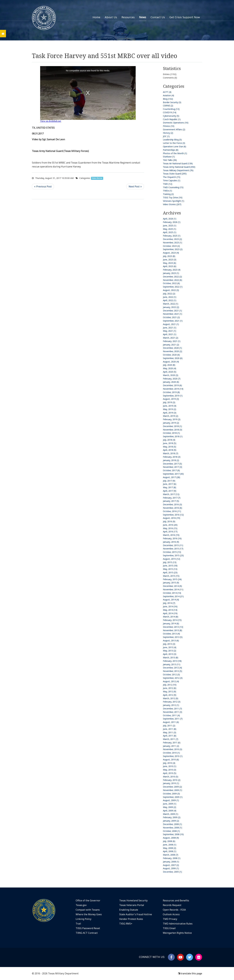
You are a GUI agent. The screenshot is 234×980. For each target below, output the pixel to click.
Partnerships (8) (171, 150)
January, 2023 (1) (171, 273)
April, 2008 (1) (170, 851)
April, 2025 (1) (170, 232)
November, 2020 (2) (173, 351)
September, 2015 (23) (173, 555)
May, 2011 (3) (170, 732)
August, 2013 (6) (171, 640)
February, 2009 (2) (172, 817)
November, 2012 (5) (173, 671)
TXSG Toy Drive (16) (173, 197)
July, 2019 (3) (169, 402)
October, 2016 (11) (172, 511)
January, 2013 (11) (172, 664)
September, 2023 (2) (173, 249)
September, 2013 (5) (173, 637)
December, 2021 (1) (172, 311)
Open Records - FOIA (174, 910)
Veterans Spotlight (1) (174, 201)
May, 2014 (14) (170, 610)
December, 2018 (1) (172, 426)
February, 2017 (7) (172, 498)
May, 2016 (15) (170, 528)
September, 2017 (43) (173, 474)
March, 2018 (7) (171, 453)
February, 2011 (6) (172, 743)
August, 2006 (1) (171, 868)
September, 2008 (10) (173, 834)
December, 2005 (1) (172, 872)
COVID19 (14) (170, 112)
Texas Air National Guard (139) (178, 163)
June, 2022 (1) (170, 297)
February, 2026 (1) (172, 222)
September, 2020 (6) (173, 358)
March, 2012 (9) (171, 698)
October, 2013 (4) (171, 634)
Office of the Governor (88, 900)
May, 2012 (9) (170, 692)
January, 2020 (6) (171, 382)
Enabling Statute (129, 910)
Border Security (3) (172, 102)
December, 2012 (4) (172, 668)
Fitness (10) (169, 126)
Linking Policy (83, 919)
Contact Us (158, 17)
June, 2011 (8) (170, 729)
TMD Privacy (170, 919)
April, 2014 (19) (170, 613)
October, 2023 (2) (171, 246)
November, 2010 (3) (173, 749)
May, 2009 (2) (170, 807)
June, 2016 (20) (170, 525)
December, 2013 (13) (173, 627)
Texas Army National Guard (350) (179, 167)
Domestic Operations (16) (176, 123)
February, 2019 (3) (172, 419)
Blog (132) (168, 99)
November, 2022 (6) (173, 280)
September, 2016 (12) (173, 515)
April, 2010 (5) (170, 773)
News (143, 17)
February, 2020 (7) (172, 379)
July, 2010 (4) (169, 763)
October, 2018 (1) (171, 433)
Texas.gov (81, 905)
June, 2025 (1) (170, 226)
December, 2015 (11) (173, 545)
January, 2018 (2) (171, 460)
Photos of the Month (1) (175, 153)
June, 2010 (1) (170, 766)
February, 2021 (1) (172, 341)
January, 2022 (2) (171, 307)
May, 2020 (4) (170, 368)
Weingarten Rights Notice (177, 933)
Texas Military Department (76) (178, 170)
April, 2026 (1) (170, 219)
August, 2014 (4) (171, 600)
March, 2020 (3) (171, 375)
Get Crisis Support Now (185, 17)
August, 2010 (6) (171, 760)
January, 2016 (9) (171, 542)
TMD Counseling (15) (173, 187)
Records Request (172, 905)
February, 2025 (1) (172, 236)
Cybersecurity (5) (171, 116)
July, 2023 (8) (169, 256)
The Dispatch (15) (172, 177)
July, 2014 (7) (169, 603)
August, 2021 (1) (171, 324)
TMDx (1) (168, 191)
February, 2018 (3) (172, 457)
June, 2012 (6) (170, 688)
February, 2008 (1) (172, 858)
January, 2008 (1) (171, 862)
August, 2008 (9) (171, 838)
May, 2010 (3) (170, 770)
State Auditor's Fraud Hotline (136, 914)
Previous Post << (43, 187)
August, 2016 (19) (172, 518)
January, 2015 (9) (171, 583)
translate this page (190, 973)
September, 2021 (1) (173, 321)
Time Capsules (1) (172, 180)
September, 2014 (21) (173, 596)
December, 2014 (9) (172, 586)
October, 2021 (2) (171, 317)
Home (96, 17)
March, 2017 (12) (171, 494)
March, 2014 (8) (171, 617)
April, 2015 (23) (170, 572)
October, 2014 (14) (172, 593)
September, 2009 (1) (173, 797)
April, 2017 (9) (170, 491)
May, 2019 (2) (170, 409)
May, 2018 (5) (170, 447)
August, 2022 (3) (171, 290)
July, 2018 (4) (169, 440)
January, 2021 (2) (171, 345)
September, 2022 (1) (173, 287)
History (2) (168, 133)
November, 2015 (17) (173, 549)
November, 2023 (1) (173, 243)
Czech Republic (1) (172, 119)
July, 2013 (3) (169, 644)
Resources (128, 17)
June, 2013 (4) (170, 647)
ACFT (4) (167, 92)
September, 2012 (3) (173, 678)
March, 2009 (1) (171, 814)
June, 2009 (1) (170, 804)
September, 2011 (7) (173, 719)
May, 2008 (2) (170, 848)
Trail (78, 924)
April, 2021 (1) (170, 334)
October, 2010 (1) (171, 753)
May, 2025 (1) (170, 229)
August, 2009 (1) (171, 800)
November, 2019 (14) (173, 389)
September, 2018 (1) (173, 436)
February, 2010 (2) (172, 780)
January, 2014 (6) (171, 623)
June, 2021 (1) (170, 328)
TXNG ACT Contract (87, 933)
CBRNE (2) (168, 106)
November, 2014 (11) (173, 589)
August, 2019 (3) (171, 399)
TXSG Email (169, 928)
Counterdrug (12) (171, 109)
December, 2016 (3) (172, 504)
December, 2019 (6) (172, 385)
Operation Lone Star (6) (175, 146)
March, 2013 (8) (171, 657)
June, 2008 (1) (170, 845)
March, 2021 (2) (171, 338)
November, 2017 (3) (173, 467)
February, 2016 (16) (172, 538)
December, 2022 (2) (172, 277)
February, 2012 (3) (172, 702)
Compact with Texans (88, 910)
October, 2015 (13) (172, 552)
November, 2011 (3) (173, 712)
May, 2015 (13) (170, 569)
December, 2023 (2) (172, 239)
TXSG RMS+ (126, 924)
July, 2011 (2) (169, 726)
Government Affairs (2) (174, 129)
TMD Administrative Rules (178, 924)
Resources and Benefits (176, 900)
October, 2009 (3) (171, 794)
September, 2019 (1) (173, 396)
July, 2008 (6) (169, 841)
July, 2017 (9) (169, 481)
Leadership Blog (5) (172, 140)
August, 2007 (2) (171, 865)
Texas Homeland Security (133, 900)
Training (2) (168, 194)
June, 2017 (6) (170, 484)
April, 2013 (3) (170, 654)
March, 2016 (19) (171, 535)
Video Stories (97, 178)
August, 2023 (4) (171, 253)
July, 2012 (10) (170, 685)
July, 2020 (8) (169, 365)
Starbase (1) (169, 157)
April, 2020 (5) (170, 372)
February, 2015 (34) (172, 579)
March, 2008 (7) (171, 855)
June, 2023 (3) (170, 260)
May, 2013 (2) (170, 651)
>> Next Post (135, 187)
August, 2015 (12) (172, 559)
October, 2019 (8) (171, 392)
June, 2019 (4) (170, 406)
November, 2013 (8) (173, 630)
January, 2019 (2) (171, 423)
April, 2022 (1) (170, 300)
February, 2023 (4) (172, 270)
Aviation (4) (168, 95)
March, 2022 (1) (171, 304)
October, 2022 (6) (171, 283)
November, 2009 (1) (173, 790)
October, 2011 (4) (171, 715)
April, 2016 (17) (170, 532)
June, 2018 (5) (170, 443)
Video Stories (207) (172, 204)
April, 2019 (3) (170, 413)
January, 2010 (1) (171, 783)
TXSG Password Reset (88, 928)
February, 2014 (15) (172, 620)
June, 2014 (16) (170, 606)
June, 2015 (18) (170, 566)
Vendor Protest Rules (131, 919)
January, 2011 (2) (171, 746)
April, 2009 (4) (170, 811)
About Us (111, 17)
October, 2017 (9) (171, 470)
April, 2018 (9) (170, 450)
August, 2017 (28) (172, 477)
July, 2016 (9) (169, 521)
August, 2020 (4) (171, 362)
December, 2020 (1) (172, 348)
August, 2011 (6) (171, 722)
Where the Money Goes (89, 914)
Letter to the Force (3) (174, 143)
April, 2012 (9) (170, 695)
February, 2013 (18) (172, 661)
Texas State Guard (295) (175, 174)
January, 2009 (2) (171, 821)
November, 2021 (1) (173, 314)
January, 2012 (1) (171, 705)
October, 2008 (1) (171, 831)
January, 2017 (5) (171, 501)
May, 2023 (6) (170, 263)
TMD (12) (168, 184)
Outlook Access (171, 914)
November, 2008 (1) (173, 828)
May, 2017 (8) (170, 487)
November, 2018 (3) (173, 430)
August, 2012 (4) (171, 681)
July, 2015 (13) (170, 562)
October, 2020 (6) (171, 355)
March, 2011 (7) (171, 739)
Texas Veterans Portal (132, 905)
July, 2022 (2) (169, 294)
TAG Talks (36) (170, 160)
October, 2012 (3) (171, 674)
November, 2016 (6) (173, 508)
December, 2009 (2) (172, 787)
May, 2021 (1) (170, 331)
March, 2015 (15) (171, 576)
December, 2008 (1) (172, 824)
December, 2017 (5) (172, 464)
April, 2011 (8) (170, 736)
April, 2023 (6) (170, 266)
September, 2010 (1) (173, 756)
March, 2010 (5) (171, 777)
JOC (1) (166, 136)
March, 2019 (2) (171, 416)
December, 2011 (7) (172, 709)
